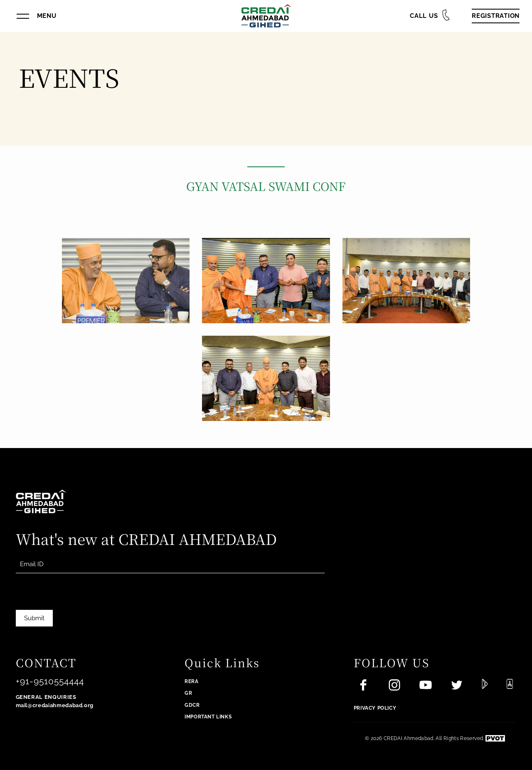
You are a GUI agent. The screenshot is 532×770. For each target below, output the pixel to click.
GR (188, 693)
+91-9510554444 (50, 681)
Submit (34, 618)
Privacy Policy (375, 708)
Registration (496, 16)
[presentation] (79, 604)
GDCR (192, 705)
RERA (191, 681)
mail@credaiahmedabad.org (55, 705)
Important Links (208, 717)
